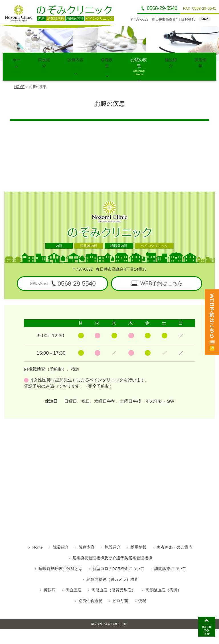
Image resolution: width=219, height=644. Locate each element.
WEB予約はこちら (162, 270)
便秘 (142, 587)
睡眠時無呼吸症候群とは (60, 555)
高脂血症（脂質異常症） (113, 576)
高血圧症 (74, 576)
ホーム (17, 60)
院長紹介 (44, 60)
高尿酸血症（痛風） (163, 576)
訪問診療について (170, 555)
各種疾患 (107, 60)
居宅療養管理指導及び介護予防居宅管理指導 (112, 544)
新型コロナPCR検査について (118, 555)
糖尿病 (50, 576)
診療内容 (76, 60)
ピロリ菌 (120, 587)
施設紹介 (171, 60)
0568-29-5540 (162, 8)
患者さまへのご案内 (175, 534)
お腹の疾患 (139, 60)
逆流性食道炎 (90, 587)
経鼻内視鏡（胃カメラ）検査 (112, 566)
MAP (205, 19)
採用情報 (200, 60)
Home (37, 534)
